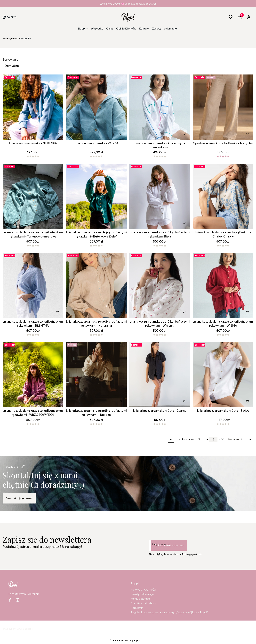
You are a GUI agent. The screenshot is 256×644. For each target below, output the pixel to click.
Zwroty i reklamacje (142, 594)
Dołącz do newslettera (169, 545)
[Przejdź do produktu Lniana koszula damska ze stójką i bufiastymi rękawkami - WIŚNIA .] (223, 285)
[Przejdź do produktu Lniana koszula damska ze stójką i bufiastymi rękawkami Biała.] (160, 196)
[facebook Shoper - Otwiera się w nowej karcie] (10, 600)
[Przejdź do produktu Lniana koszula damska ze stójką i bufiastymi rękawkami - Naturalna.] (96, 285)
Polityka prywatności (143, 589)
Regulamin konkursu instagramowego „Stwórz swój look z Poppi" (169, 612)
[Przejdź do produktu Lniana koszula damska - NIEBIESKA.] (33, 107)
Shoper (27, 629)
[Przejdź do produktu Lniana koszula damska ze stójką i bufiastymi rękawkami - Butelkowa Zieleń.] (96, 196)
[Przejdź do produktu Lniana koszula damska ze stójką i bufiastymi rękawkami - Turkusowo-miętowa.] (33, 196)
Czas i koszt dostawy (143, 603)
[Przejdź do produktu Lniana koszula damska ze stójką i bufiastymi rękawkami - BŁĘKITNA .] (33, 285)
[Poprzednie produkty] (186, 439)
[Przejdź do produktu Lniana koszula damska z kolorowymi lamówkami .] (160, 107)
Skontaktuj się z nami (19, 498)
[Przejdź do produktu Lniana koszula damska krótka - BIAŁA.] (223, 375)
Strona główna (10, 39)
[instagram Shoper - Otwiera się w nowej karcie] (18, 600)
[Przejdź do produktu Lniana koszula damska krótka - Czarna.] (160, 375)
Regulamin (137, 608)
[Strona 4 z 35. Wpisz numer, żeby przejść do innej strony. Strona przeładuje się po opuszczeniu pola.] (213, 439)
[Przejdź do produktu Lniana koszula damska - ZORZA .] (96, 107)
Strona (203, 439)
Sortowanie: (11, 59)
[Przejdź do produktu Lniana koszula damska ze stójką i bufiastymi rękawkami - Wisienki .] (160, 285)
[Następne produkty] (236, 439)
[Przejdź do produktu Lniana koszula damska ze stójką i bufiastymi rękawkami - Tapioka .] (96, 375)
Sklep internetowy (124, 640)
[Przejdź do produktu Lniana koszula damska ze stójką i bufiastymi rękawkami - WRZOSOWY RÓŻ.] (33, 375)
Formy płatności (140, 599)
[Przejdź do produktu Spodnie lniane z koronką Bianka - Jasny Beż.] (223, 107)
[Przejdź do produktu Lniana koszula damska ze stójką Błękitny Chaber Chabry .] (223, 196)
